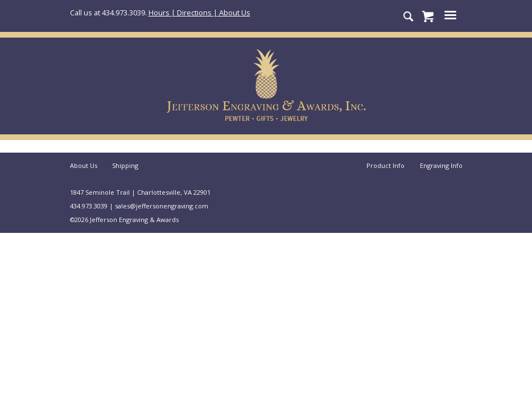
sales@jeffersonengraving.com (162, 206)
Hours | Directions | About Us (199, 13)
